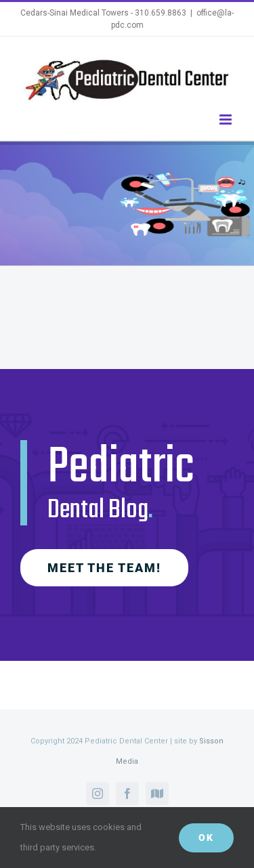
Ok (206, 838)
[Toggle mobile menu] (227, 120)
